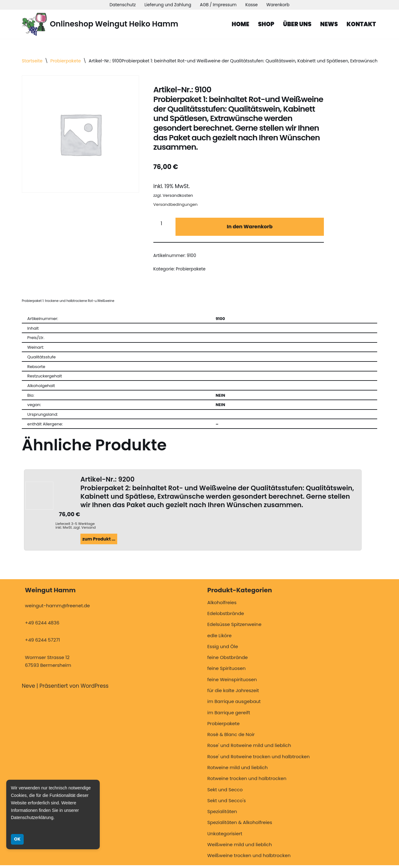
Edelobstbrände (226, 616)
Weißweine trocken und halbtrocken (249, 858)
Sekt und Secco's (227, 803)
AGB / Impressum (218, 5)
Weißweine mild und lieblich (240, 847)
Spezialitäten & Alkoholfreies (240, 825)
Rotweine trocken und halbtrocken (247, 781)
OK (17, 839)
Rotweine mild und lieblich (238, 770)
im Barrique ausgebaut (234, 704)
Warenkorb (279, 5)
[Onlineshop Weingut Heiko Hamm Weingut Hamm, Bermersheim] (100, 24)
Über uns (297, 24)
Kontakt (361, 24)
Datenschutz (122, 5)
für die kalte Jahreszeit (233, 693)
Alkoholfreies (222, 605)
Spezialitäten (222, 815)
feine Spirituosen (226, 671)
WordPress (94, 689)
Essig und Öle (223, 649)
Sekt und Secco (225, 792)
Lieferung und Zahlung (168, 5)
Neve (29, 689)
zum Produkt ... (99, 542)
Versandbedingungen (175, 205)
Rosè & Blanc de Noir (231, 737)
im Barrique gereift (229, 715)
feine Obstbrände (228, 660)
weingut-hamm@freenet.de (57, 608)
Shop (265, 24)
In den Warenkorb (250, 228)
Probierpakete (66, 61)
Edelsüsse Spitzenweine (234, 627)
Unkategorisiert (225, 836)
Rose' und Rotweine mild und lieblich (249, 748)
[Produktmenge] (164, 225)
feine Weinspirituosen (232, 682)
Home (240, 24)
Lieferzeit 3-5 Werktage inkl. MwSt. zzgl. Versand (76, 528)
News (329, 24)
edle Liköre (219, 638)
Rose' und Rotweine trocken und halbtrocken (259, 759)
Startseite (32, 61)
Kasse (252, 5)
